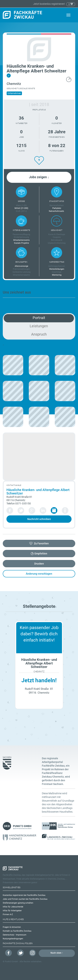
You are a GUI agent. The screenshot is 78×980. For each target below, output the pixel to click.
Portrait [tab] (39, 318)
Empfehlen (41, 554)
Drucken (39, 564)
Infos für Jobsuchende (13, 907)
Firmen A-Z (8, 914)
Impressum (21, 935)
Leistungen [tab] (39, 326)
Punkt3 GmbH (11, 962)
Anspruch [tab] (39, 334)
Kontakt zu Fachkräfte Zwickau (17, 931)
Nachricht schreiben (39, 519)
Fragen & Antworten (12, 927)
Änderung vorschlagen (39, 574)
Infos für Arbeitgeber (12, 911)
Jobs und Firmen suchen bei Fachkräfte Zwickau (25, 899)
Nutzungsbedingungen (13, 939)
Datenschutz (8, 935)
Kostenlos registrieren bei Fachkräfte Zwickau (24, 895)
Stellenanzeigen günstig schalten (18, 903)
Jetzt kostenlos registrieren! (49, 4)
